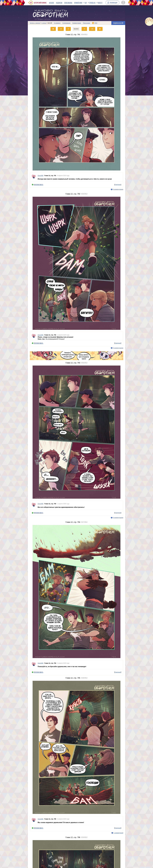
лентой (50, 23)
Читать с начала (35, 23)
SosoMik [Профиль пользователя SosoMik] (40, 176)
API (86, 3)
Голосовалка (68, 3)
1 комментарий (118, 833)
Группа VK (92, 3)
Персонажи (87, 23)
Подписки (59, 3)
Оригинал (118, 185)
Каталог (52, 3)
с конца (44, 23)
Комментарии (77, 23)
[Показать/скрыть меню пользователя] (123, 3)
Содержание (66, 23)
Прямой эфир (78, 3)
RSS (96, 23)
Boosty (100, 3)
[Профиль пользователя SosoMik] (34, 177)
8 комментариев (118, 518)
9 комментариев (118, 189)
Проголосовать (38, 185)
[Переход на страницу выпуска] (76, 104)
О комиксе (57, 23)
